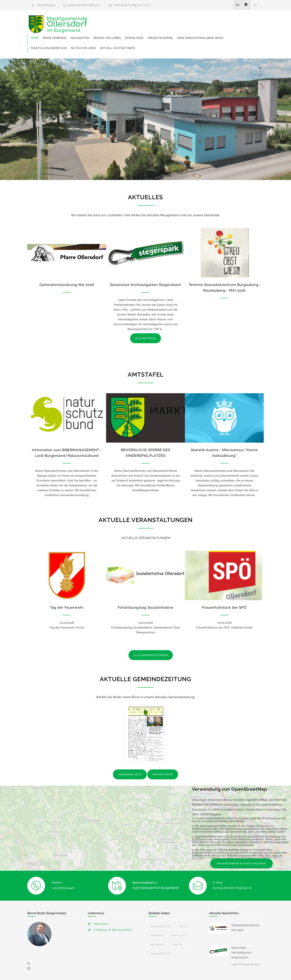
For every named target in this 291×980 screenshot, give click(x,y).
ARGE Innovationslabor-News (116, 30)
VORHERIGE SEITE (130, 757)
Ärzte (183, 909)
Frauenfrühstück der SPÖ (224, 590)
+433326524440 (46, 5)
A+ (238, 5)
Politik (177, 927)
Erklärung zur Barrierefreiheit (113, 912)
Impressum (101, 906)
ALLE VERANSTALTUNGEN (151, 638)
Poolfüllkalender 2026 (162, 30)
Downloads (197, 20)
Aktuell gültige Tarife (231, 30)
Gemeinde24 (112, 971)
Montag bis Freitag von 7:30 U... (133, 5)
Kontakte (158, 918)
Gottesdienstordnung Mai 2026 (67, 267)
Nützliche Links (197, 30)
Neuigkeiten (143, 20)
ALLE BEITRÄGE (145, 321)
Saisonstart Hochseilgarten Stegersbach (146, 267)
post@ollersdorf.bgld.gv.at (84, 5)
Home (97, 20)
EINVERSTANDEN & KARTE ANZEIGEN (241, 846)
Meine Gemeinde (117, 20)
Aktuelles (178, 918)
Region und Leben (170, 20)
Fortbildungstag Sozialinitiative (146, 590)
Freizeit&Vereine (223, 20)
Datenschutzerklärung (198, 971)
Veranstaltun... (162, 909)
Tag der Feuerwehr (67, 590)
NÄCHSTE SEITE (163, 757)
